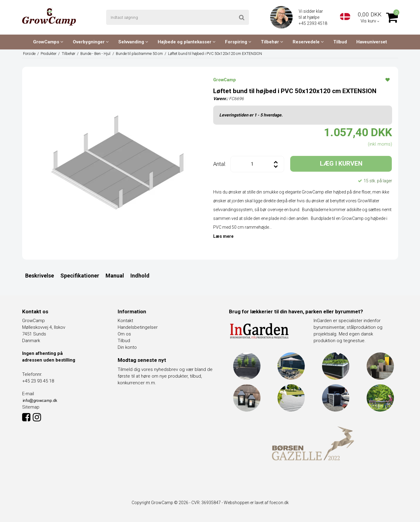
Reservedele (308, 42)
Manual (115, 276)
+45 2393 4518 (313, 23)
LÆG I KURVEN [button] (341, 163)
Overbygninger (91, 42)
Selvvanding (133, 42)
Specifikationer (80, 276)
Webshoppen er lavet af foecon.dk (256, 503)
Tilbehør (272, 42)
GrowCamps (48, 42)
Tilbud (340, 42)
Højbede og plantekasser (187, 42)
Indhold (140, 276)
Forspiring (238, 42)
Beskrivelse (40, 276)
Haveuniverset (372, 42)
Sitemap (31, 407)
